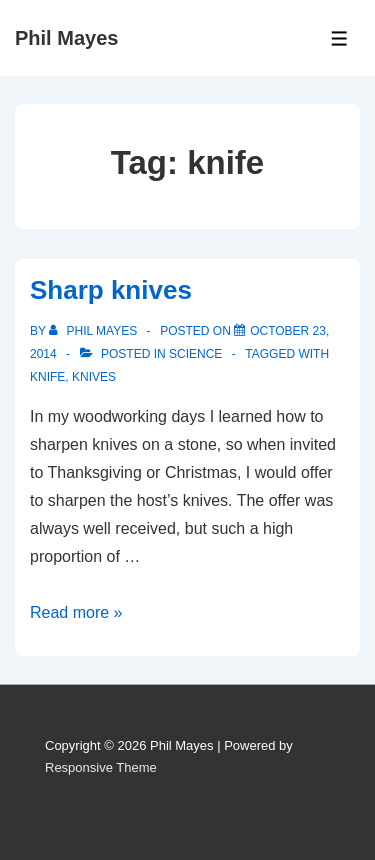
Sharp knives (111, 290)
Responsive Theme (101, 767)
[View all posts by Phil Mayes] (94, 331)
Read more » (76, 612)
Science (195, 354)
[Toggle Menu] (339, 38)
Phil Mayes (66, 38)
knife (47, 377)
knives (94, 377)
